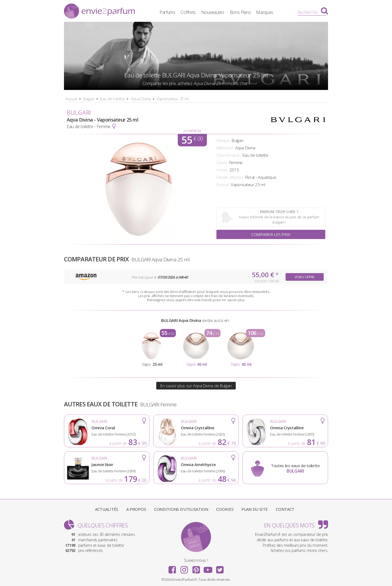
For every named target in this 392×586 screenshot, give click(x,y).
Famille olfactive (230, 177)
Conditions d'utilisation (181, 509)
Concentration (228, 155)
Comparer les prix (271, 234)
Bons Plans (240, 12)
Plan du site (255, 509)
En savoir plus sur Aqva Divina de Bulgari (196, 386)
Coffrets (188, 12)
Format (223, 185)
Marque (223, 141)
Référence (225, 148)
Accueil (71, 99)
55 (192, 140)
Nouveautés (213, 12)
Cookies (225, 509)
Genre (222, 163)
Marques (265, 12)
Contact (285, 509)
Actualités (107, 509)
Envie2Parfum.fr (99, 12)
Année (222, 170)
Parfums (167, 12)
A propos (136, 509)
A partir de (192, 131)
